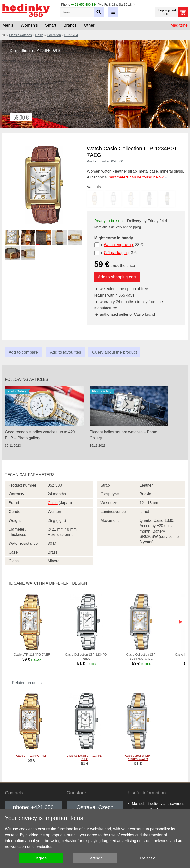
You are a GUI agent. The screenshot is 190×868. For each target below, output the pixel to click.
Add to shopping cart (117, 277)
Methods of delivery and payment (158, 804)
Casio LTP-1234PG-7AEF (32, 654)
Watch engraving (118, 245)
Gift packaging (116, 253)
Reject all (149, 858)
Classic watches (20, 35)
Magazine (179, 25)
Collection (54, 35)
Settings (95, 858)
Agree (41, 858)
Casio (39, 35)
